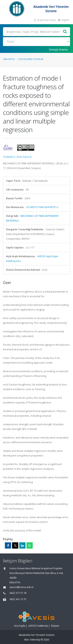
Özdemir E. (9, 157)
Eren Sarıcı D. (24, 157)
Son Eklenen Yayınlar (31, 59)
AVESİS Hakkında (38, 626)
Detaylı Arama (58, 49)
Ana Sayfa (9, 59)
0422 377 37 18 (18, 593)
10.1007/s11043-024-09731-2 (42, 207)
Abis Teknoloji (32, 640)
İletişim (55, 626)
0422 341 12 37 (18, 599)
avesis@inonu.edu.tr (22, 587)
